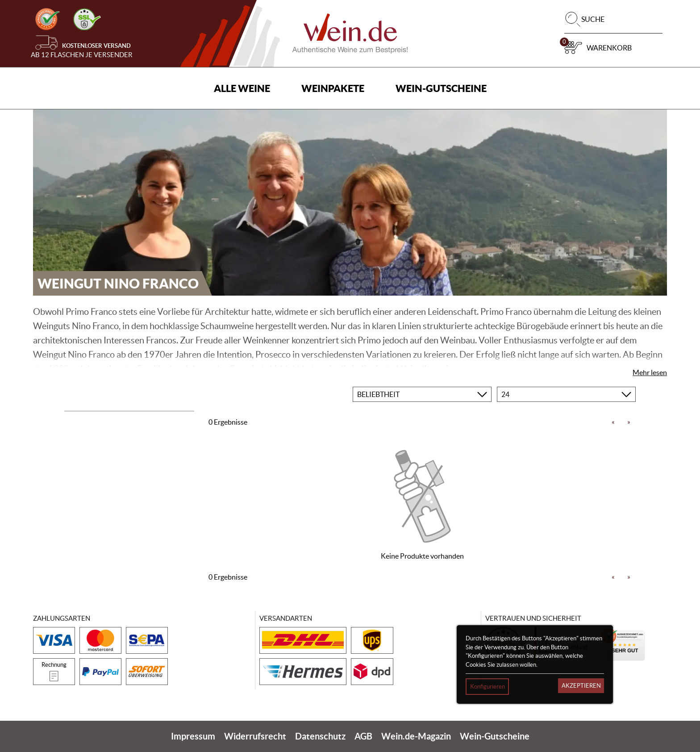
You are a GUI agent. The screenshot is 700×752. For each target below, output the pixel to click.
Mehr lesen (650, 372)
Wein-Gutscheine (441, 88)
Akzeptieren (581, 686)
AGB (363, 736)
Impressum (193, 736)
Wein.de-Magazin (416, 736)
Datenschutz (320, 736)
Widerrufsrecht (255, 736)
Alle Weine (242, 88)
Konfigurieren (487, 687)
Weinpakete (333, 88)
